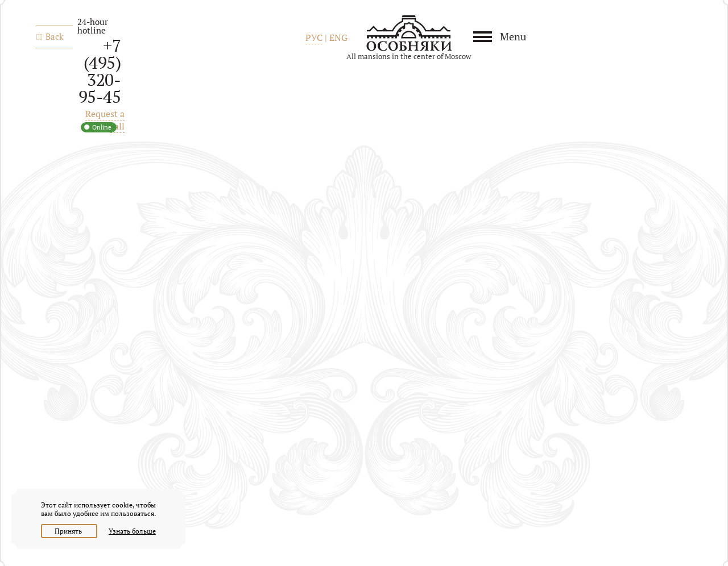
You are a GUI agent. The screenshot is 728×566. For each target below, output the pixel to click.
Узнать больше (132, 531)
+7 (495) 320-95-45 (100, 71)
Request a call (105, 120)
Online (102, 127)
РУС (314, 38)
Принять (69, 531)
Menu (513, 36)
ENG (338, 38)
